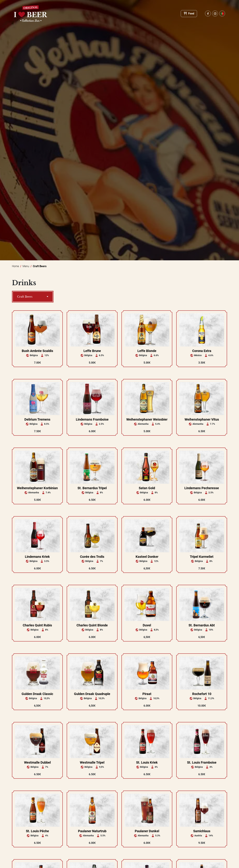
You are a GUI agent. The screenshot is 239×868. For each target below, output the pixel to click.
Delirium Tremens (37, 419)
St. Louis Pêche (37, 831)
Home (15, 266)
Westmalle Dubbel (37, 762)
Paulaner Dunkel (147, 831)
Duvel (147, 625)
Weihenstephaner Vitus (202, 419)
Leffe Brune (92, 351)
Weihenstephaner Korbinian (37, 488)
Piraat (147, 694)
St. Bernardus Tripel (92, 488)
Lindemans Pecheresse (202, 488)
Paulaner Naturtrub (92, 831)
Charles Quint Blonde (92, 625)
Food (189, 13)
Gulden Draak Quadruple (92, 694)
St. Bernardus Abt (202, 625)
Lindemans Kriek (37, 557)
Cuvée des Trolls (92, 557)
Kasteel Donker (147, 557)
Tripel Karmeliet (202, 557)
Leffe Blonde (147, 351)
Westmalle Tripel (92, 762)
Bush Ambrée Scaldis (37, 351)
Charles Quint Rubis (37, 625)
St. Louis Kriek (147, 762)
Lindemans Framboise (92, 419)
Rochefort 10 (202, 694)
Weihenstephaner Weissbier (147, 419)
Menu (26, 266)
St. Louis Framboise (202, 762)
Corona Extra (202, 351)
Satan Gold (147, 488)
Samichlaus (202, 831)
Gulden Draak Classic (37, 694)
